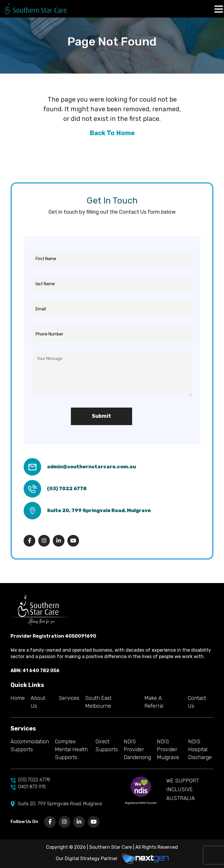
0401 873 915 (28, 787)
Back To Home (112, 133)
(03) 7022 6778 (67, 488)
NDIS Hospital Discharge (200, 749)
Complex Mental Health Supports (71, 749)
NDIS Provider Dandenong (137, 749)
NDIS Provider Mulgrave (168, 749)
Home (18, 698)
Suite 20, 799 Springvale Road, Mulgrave (99, 510)
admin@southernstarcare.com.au (91, 467)
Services (69, 698)
